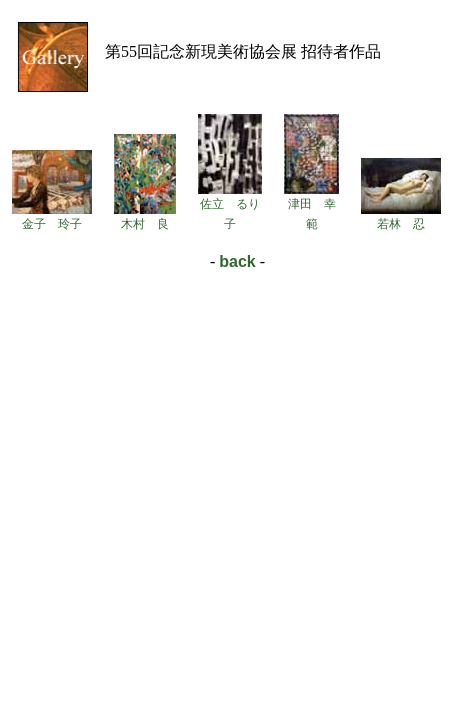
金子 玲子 (52, 217)
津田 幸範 (311, 207)
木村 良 (145, 217)
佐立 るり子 (230, 207)
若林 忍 (401, 217)
